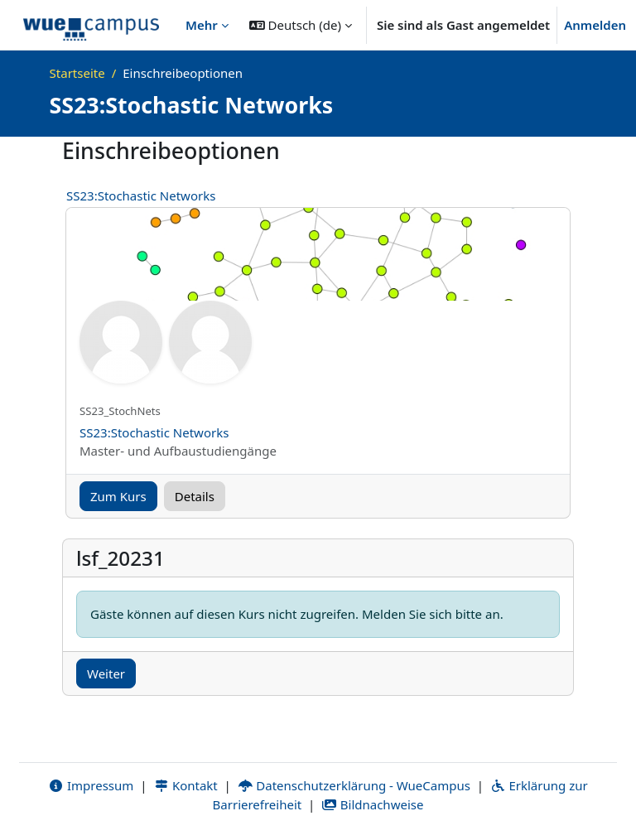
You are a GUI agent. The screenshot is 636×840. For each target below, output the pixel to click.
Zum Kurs (118, 496)
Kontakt (185, 785)
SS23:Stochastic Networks (141, 196)
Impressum (91, 785)
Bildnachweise (372, 804)
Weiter (106, 673)
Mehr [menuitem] (202, 25)
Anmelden (595, 25)
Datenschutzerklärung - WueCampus (354, 785)
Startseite (77, 73)
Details (195, 496)
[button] (301, 25)
